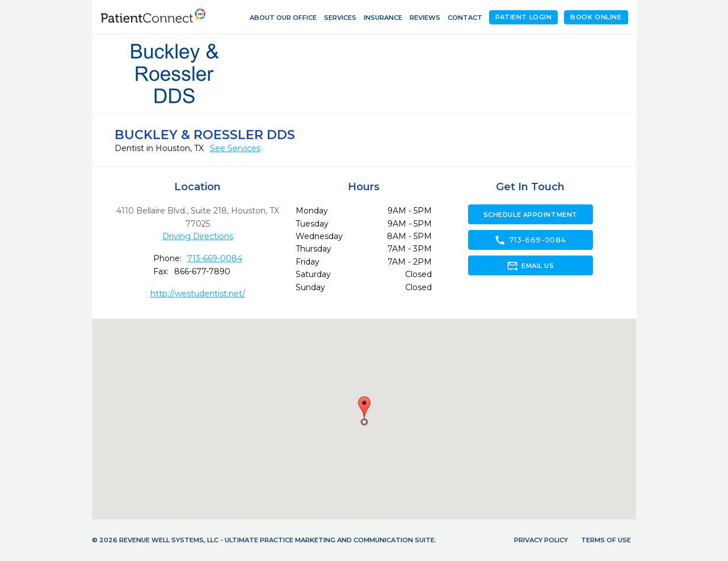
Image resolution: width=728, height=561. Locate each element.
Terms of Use (606, 540)
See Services (235, 148)
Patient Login (523, 17)
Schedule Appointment (531, 215)
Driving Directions (198, 236)
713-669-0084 (215, 258)
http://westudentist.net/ (198, 294)
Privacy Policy (541, 540)
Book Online (596, 17)
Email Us (530, 266)
